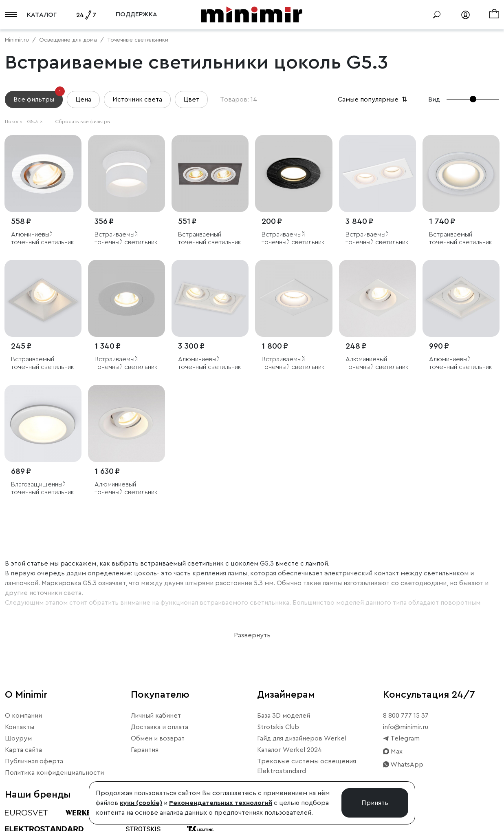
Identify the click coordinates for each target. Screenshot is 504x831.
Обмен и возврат (158, 738)
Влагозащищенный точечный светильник (43, 488)
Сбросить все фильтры (83, 122)
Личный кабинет (156, 716)
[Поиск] (437, 15)
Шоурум (18, 738)
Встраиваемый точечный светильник (126, 238)
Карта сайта (23, 750)
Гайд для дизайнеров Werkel (302, 738)
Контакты (20, 727)
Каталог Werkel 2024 (289, 750)
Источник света (137, 99)
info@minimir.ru (406, 727)
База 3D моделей (284, 716)
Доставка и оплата (160, 727)
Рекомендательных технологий (221, 803)
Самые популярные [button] (373, 99)
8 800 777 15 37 (406, 716)
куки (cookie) (141, 803)
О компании (23, 716)
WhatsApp (403, 765)
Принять (375, 803)
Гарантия (145, 750)
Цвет (191, 99)
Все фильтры (38, 97)
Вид (434, 99)
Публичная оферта (34, 761)
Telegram (401, 738)
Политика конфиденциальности (54, 773)
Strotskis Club (278, 727)
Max (393, 751)
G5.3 (35, 122)
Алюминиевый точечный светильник (43, 238)
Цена (83, 99)
